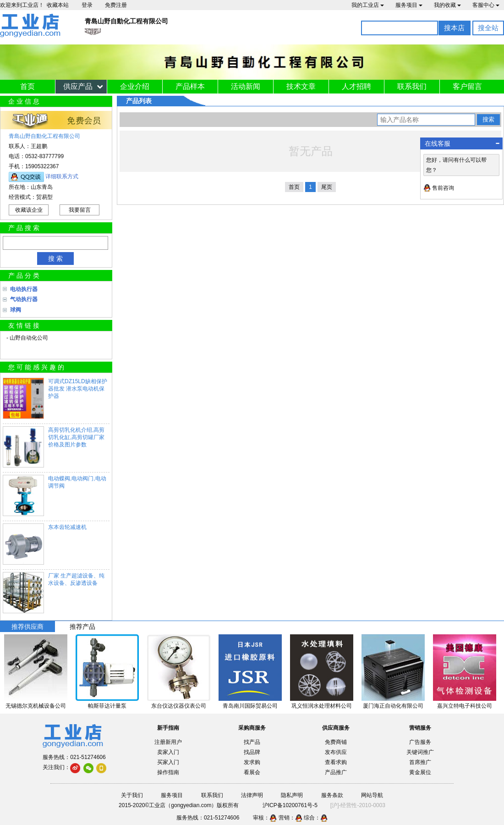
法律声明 (252, 795)
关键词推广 (420, 752)
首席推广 (420, 762)
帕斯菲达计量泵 (107, 706)
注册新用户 (168, 742)
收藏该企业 (29, 210)
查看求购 (336, 762)
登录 (87, 5)
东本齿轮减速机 (67, 527)
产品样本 (190, 86)
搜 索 (55, 258)
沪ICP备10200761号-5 (290, 805)
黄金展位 (420, 772)
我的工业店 (368, 5)
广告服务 (420, 742)
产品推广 (336, 772)
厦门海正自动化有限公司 (393, 706)
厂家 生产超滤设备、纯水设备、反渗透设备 (76, 579)
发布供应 (336, 752)
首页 (27, 86)
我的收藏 (447, 5)
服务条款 (332, 795)
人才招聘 (356, 86)
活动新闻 (246, 86)
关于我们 (132, 795)
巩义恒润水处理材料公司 (322, 706)
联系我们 (412, 86)
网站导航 (372, 795)
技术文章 (301, 86)
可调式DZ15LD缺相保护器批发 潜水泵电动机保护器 (78, 389)
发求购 (252, 762)
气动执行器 (24, 299)
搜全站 (488, 28)
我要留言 (80, 210)
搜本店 (454, 28)
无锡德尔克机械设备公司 (36, 706)
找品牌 (252, 752)
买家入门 (168, 762)
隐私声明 (292, 795)
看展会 (252, 772)
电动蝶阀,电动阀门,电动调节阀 (77, 482)
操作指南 (168, 772)
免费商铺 (336, 742)
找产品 (252, 742)
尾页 (327, 187)
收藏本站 (58, 5)
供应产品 (78, 86)
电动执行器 (24, 289)
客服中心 (486, 5)
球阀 (16, 310)
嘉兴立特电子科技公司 (465, 706)
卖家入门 (168, 752)
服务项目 (409, 5)
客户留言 (467, 86)
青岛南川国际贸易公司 (250, 706)
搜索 (488, 119)
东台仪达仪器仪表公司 (179, 706)
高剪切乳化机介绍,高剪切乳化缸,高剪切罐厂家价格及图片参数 (76, 437)
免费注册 (116, 5)
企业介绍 (135, 86)
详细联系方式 (62, 176)
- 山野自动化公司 (27, 338)
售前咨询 (443, 188)
